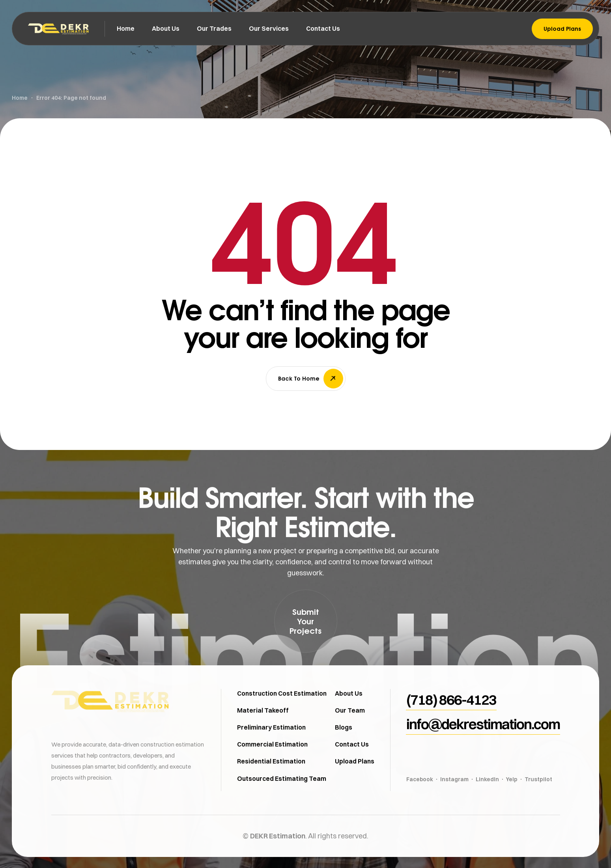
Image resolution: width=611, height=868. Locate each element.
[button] (306, 621)
